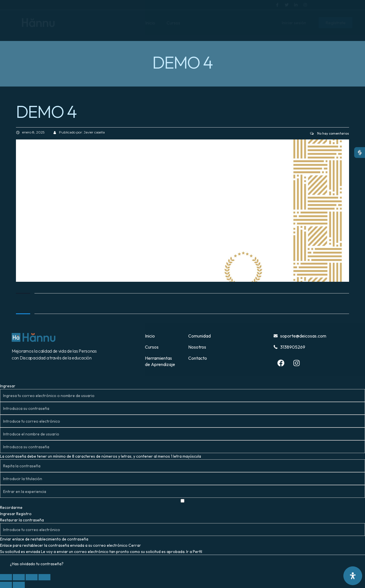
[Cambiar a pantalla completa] (19, 577)
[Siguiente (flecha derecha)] (19, 585)
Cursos (173, 23)
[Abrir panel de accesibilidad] (353, 576)
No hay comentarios (330, 133)
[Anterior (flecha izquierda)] (6, 585)
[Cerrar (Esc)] (44, 577)
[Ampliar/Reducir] (6, 577)
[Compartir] (32, 577)
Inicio (150, 23)
